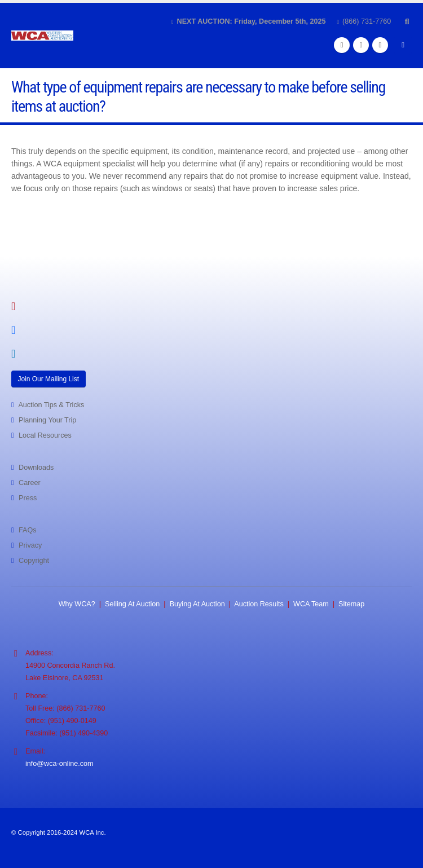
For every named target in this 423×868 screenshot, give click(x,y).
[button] (407, 21)
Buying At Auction (197, 604)
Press (28, 498)
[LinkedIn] (380, 45)
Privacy (30, 545)
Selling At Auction (132, 604)
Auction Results (259, 604)
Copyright (34, 561)
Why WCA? (77, 604)
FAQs (28, 530)
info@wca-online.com (60, 764)
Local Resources (45, 435)
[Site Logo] (42, 36)
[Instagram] (361, 45)
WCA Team (311, 604)
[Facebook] (342, 45)
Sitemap (351, 604)
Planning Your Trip (47, 420)
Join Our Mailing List (48, 379)
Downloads (36, 468)
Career (30, 483)
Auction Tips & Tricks (51, 405)
